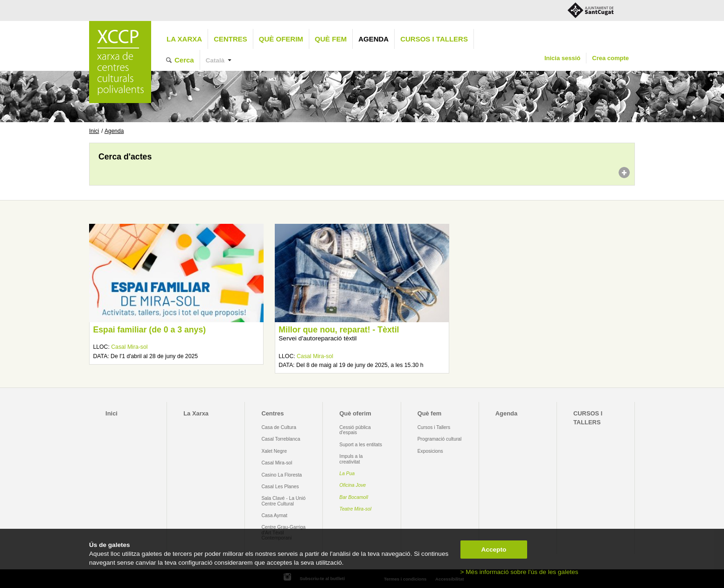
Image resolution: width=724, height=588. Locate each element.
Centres (230, 39)
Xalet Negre (274, 451)
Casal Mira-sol (129, 347)
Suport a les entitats (361, 445)
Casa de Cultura (279, 427)
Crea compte (610, 58)
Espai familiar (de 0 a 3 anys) (149, 330)
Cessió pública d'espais (355, 430)
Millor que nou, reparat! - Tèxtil (339, 330)
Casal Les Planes (280, 487)
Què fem (331, 39)
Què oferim (281, 39)
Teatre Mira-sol (356, 509)
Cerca (184, 60)
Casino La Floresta (282, 475)
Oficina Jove (353, 485)
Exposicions (430, 451)
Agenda (373, 39)
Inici (94, 131)
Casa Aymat (274, 515)
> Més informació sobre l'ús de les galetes (519, 572)
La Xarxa (184, 39)
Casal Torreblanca (281, 439)
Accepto (494, 550)
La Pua (347, 474)
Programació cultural (440, 439)
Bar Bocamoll (354, 497)
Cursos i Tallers (434, 427)
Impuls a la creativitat (351, 459)
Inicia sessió (562, 58)
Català (215, 60)
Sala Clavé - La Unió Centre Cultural (283, 501)
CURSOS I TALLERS (434, 39)
